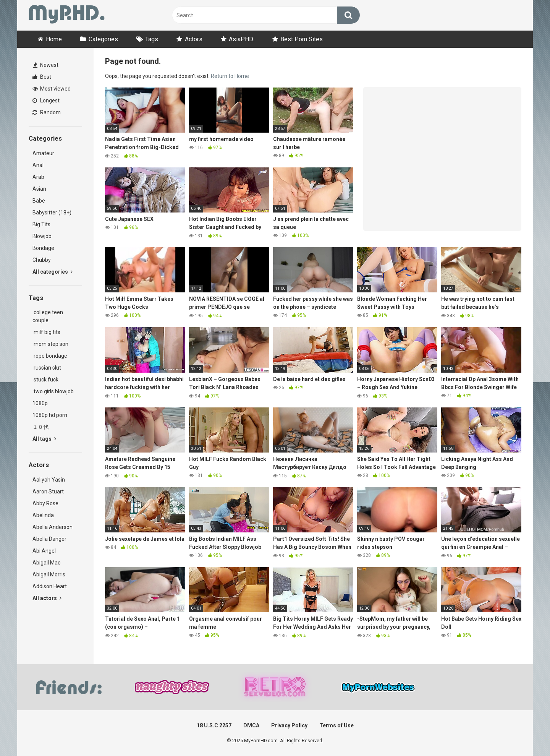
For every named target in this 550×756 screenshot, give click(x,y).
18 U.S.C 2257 (214, 725)
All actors (47, 598)
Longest (46, 101)
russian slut (47, 368)
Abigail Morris (49, 574)
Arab (38, 177)
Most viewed (52, 89)
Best (42, 77)
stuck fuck (45, 380)
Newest (46, 65)
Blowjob (42, 236)
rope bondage (50, 356)
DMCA (251, 725)
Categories (103, 39)
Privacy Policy (289, 725)
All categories (53, 272)
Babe (39, 201)
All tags (44, 439)
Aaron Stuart (48, 492)
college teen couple (48, 316)
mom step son (50, 344)
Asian (39, 189)
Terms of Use (336, 725)
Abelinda (43, 515)
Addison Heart (50, 586)
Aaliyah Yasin (49, 480)
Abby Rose (45, 503)
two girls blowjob (53, 391)
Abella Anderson (53, 527)
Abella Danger (49, 539)
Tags (152, 39)
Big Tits (41, 224)
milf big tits (46, 332)
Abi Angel (44, 551)
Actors (194, 39)
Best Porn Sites (302, 39)
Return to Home (230, 76)
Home (54, 39)
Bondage (43, 248)
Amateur (43, 153)
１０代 (40, 427)
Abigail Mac (46, 563)
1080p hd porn (50, 415)
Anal (38, 165)
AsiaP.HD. (241, 39)
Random (47, 112)
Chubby (42, 260)
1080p (40, 403)
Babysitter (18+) (52, 213)
